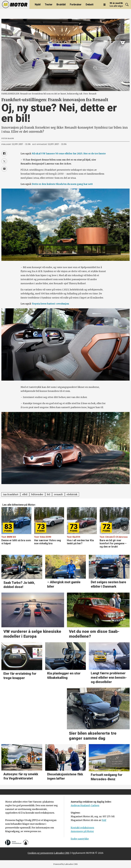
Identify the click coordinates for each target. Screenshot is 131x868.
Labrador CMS (62, 853)
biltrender (37, 494)
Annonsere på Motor (82, 831)
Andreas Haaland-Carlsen (85, 805)
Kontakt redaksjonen (82, 828)
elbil (25, 494)
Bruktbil (61, 4)
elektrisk (72, 494)
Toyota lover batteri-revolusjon (50, 304)
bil (49, 494)
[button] (125, 527)
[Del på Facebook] (4, 153)
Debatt (90, 4)
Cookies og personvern (40, 853)
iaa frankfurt (11, 494)
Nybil (38, 4)
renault (58, 494)
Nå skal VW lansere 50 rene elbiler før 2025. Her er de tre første (69, 154)
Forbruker (76, 4)
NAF (104, 820)
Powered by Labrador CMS (65, 864)
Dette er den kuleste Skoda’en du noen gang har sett (62, 184)
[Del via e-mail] (4, 169)
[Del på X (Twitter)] (4, 161)
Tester (49, 4)
